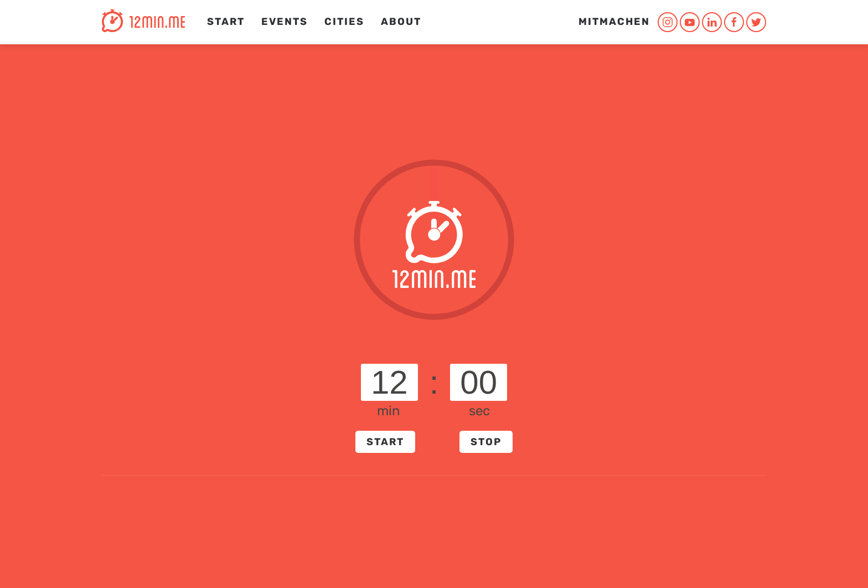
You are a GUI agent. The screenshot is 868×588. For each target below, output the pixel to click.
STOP (486, 442)
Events (285, 22)
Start (226, 22)
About (401, 22)
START (385, 442)
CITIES (344, 22)
